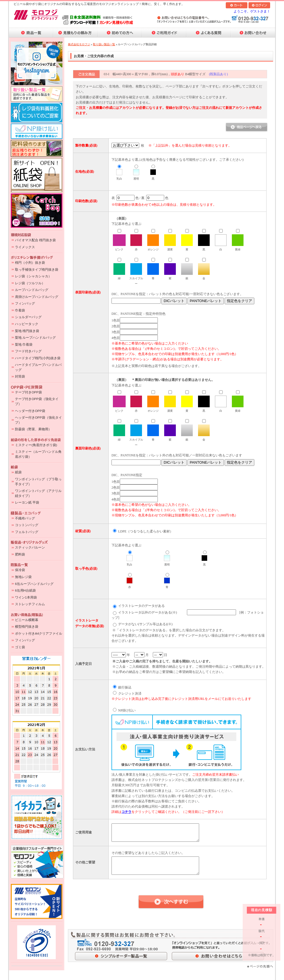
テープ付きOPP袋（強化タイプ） (37, 401)
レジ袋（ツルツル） (30, 283)
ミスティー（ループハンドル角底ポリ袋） (38, 454)
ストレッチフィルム (30, 604)
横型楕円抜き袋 (27, 626)
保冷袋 (20, 570)
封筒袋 (20, 376)
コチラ (126, 812)
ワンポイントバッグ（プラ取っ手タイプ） (38, 482)
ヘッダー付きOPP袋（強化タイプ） (38, 420)
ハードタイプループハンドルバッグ (38, 367)
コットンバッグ (27, 525)
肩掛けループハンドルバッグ (37, 297)
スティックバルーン (30, 547)
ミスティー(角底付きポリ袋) (36, 445)
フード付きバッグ (28, 351)
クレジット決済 (130, 693)
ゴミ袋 (20, 647)
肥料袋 (20, 554)
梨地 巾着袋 (24, 344)
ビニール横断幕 (27, 620)
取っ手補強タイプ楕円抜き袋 (37, 269)
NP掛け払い (127, 710)
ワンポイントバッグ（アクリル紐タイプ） (38, 493)
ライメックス (25, 247)
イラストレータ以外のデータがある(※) (148, 612)
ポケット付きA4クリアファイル (39, 633)
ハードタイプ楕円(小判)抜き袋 (38, 358)
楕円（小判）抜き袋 (30, 262)
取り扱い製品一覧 (104, 44)
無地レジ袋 (23, 577)
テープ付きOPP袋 (28, 392)
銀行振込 (125, 687)
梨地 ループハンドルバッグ (35, 337)
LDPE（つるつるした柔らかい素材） (146, 531)
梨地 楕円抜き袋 (27, 331)
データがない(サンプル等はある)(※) (145, 624)
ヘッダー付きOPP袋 (30, 411)
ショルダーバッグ (28, 317)
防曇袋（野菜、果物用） (33, 429)
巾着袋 (20, 310)
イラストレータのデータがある (141, 606)
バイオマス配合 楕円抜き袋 (35, 240)
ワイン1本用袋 (26, 597)
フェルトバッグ (27, 532)
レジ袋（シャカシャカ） (33, 276)
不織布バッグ (25, 518)
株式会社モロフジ (79, 44)
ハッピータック (27, 324)
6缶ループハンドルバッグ (34, 584)
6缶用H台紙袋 (25, 590)
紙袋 (18, 472)
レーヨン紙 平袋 (27, 502)
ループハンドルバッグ (32, 290)
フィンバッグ (25, 303)
